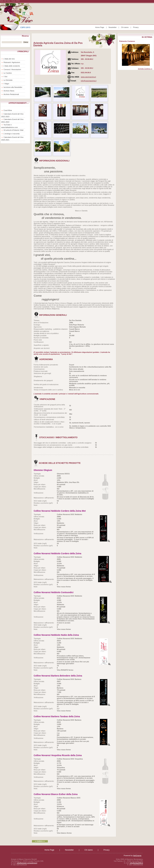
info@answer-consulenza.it (27, 863)
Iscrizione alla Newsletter (13, 87)
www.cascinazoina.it (88, 77)
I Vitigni (6, 84)
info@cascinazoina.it (89, 81)
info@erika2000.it (136, 863)
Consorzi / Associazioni (12, 69)
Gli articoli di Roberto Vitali (13, 130)
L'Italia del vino (9, 59)
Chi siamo (125, 27)
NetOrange (137, 855)
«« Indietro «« (40, 841)
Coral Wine (8, 110)
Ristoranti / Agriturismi (12, 62)
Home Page (100, 27)
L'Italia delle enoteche (12, 66)
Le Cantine (8, 73)
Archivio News (9, 91)
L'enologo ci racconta (12, 134)
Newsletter (113, 27)
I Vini (5, 77)
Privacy (136, 27)
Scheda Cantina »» (145, 69)
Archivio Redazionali (11, 94)
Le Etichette (8, 80)
